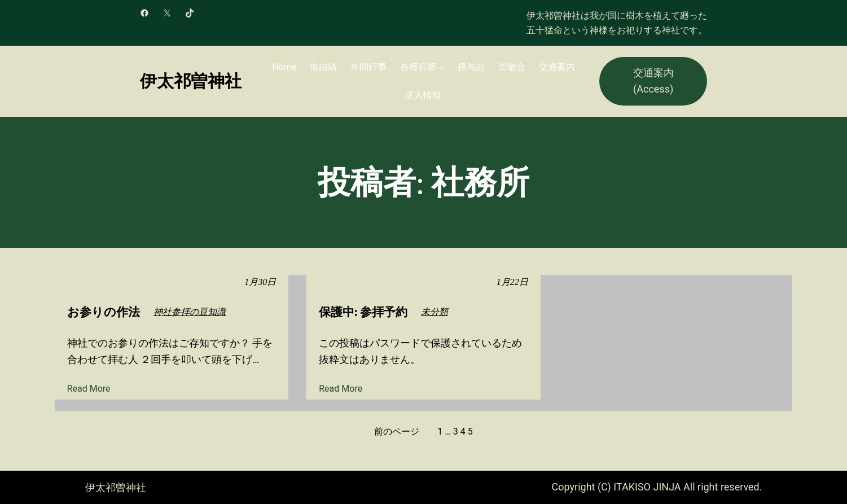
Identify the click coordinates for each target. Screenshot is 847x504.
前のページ (397, 431)
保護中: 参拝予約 (363, 312)
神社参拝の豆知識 (190, 312)
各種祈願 (418, 67)
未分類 (435, 312)
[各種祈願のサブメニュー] (441, 67)
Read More (89, 389)
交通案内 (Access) (653, 81)
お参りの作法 (104, 312)
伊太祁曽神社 (191, 81)
